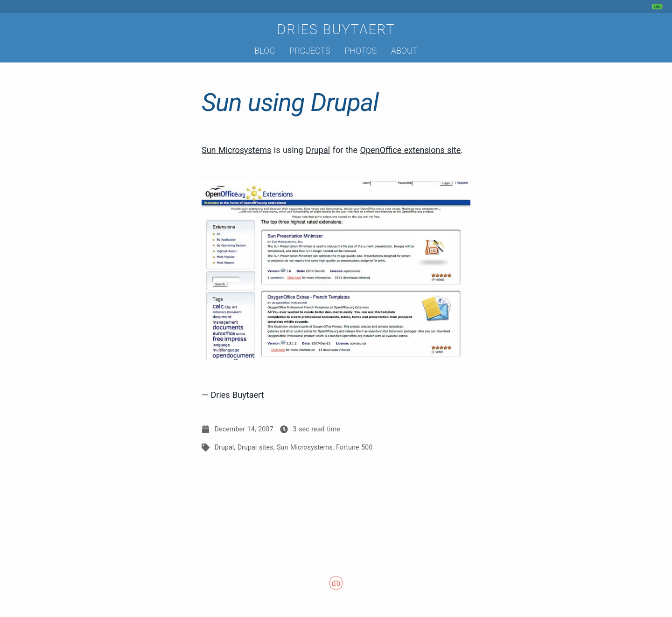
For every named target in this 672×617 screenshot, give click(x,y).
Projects (310, 51)
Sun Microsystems (236, 150)
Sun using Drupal (290, 102)
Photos (361, 51)
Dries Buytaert (336, 29)
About (404, 51)
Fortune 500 (354, 447)
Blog (265, 51)
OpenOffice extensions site (411, 150)
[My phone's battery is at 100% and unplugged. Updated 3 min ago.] (659, 7)
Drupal (318, 150)
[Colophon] (336, 589)
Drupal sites (255, 447)
